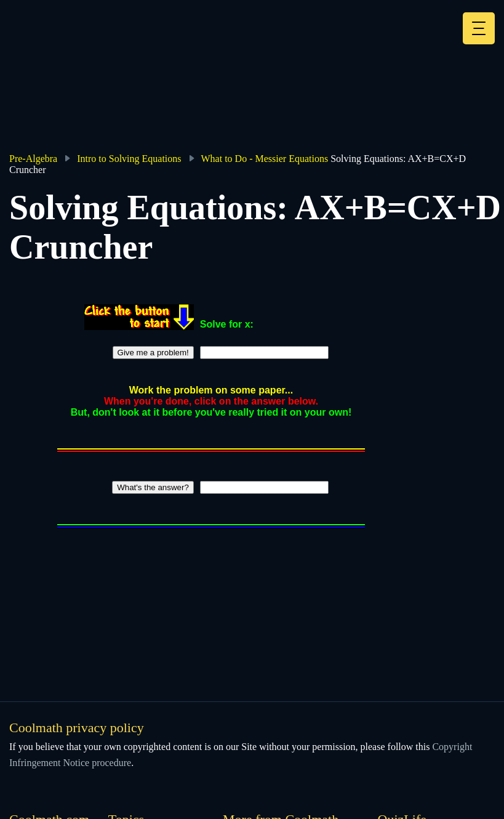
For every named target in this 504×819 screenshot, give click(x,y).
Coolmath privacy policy (77, 728)
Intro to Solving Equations (129, 159)
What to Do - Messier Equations (265, 159)
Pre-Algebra (33, 159)
